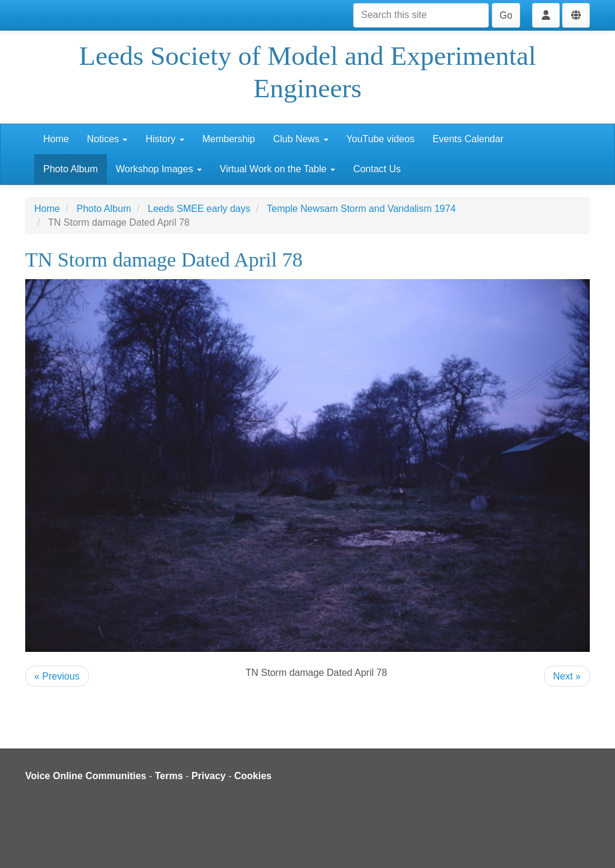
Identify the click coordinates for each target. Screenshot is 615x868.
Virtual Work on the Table (277, 169)
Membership (229, 139)
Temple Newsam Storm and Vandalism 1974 (361, 209)
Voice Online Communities (86, 776)
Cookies (253, 776)
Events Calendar (468, 139)
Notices (108, 139)
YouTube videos (381, 139)
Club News (301, 139)
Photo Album (71, 169)
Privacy (209, 776)
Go (506, 15)
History (165, 139)
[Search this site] (421, 15)
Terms (169, 776)
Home (56, 139)
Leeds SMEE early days (199, 209)
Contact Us (377, 169)
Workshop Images (159, 169)
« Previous (57, 676)
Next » (567, 676)
